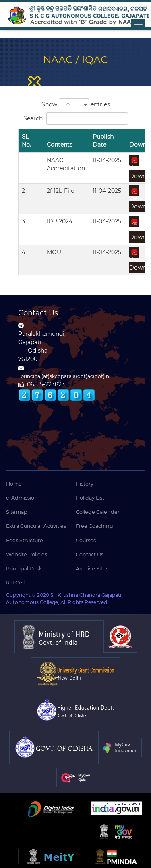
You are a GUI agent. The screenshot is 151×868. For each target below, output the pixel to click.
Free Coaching (94, 526)
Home (14, 484)
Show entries (76, 104)
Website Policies (27, 554)
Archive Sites (92, 569)
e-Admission (22, 498)
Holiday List (90, 498)
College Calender (98, 512)
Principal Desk (24, 569)
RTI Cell (15, 583)
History (85, 484)
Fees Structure (25, 540)
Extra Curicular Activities (36, 526)
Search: (76, 118)
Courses (86, 540)
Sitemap (17, 512)
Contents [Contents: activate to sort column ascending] (60, 145)
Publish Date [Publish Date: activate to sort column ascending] (103, 141)
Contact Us (90, 554)
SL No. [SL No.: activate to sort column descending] (26, 141)
